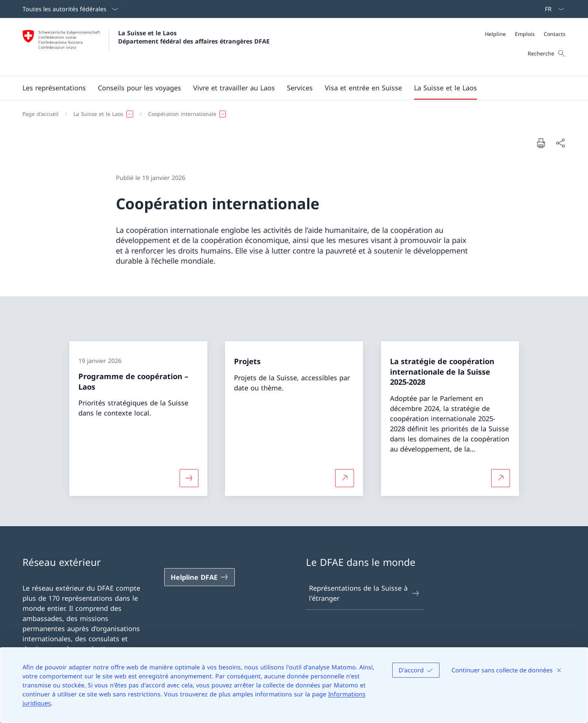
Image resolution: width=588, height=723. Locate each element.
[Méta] (525, 34)
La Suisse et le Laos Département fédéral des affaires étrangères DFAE (194, 37)
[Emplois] (525, 34)
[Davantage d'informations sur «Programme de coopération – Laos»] (189, 478)
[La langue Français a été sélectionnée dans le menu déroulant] (552, 9)
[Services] (300, 88)
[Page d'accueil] (40, 114)
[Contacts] (555, 34)
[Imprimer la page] (541, 143)
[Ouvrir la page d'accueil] (146, 47)
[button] (54, 88)
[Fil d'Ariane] (291, 114)
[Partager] (560, 143)
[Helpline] (495, 34)
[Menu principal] (288, 88)
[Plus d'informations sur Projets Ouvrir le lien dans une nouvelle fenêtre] (345, 478)
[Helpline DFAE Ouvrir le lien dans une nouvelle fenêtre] (199, 577)
